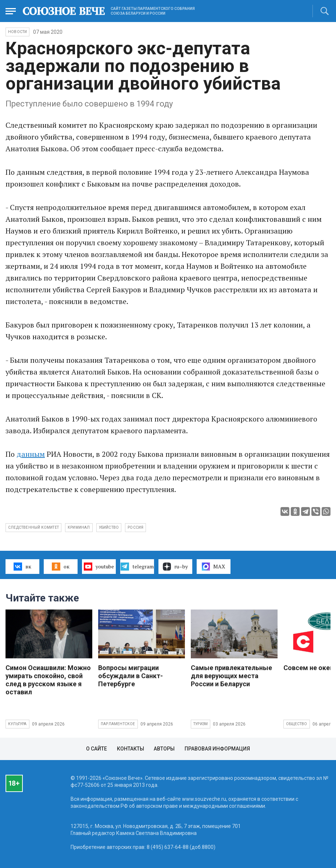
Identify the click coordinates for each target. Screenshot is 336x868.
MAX (213, 567)
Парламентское (118, 724)
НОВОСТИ (17, 32)
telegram (137, 567)
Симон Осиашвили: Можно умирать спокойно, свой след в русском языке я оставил (48, 680)
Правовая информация (217, 749)
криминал (79, 527)
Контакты (131, 749)
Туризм (201, 724)
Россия (135, 527)
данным (31, 454)
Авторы (164, 749)
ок (60, 567)
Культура (17, 724)
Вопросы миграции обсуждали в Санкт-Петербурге (131, 676)
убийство (109, 527)
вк (22, 567)
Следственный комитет (33, 527)
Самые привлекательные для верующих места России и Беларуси (231, 676)
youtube (99, 567)
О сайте (96, 749)
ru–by (175, 567)
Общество (297, 724)
